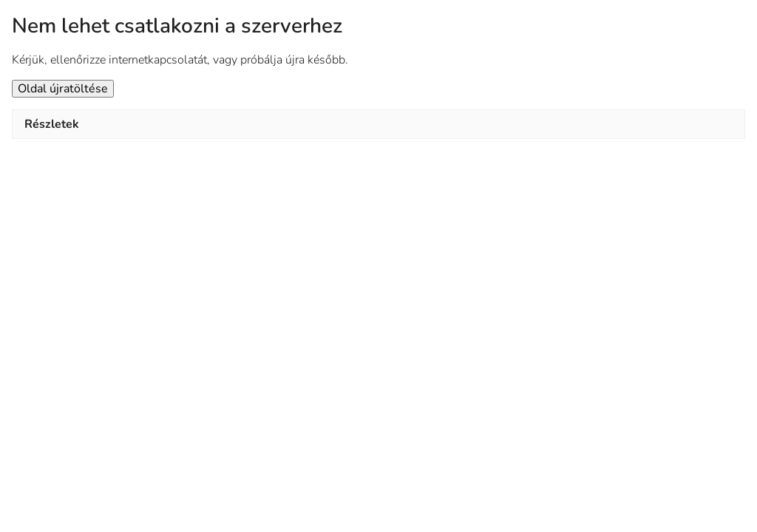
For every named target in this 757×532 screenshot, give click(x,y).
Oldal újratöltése (63, 89)
